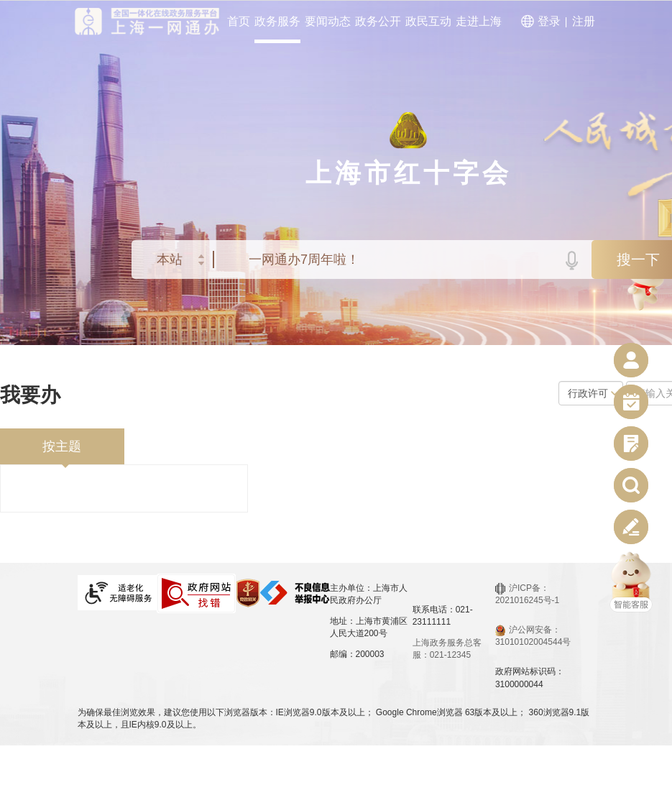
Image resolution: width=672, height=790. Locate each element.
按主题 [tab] (62, 446)
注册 (584, 21)
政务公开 (378, 21)
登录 (549, 21)
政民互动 (428, 21)
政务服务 (277, 21)
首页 (239, 21)
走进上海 (479, 21)
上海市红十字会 (409, 173)
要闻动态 (328, 21)
